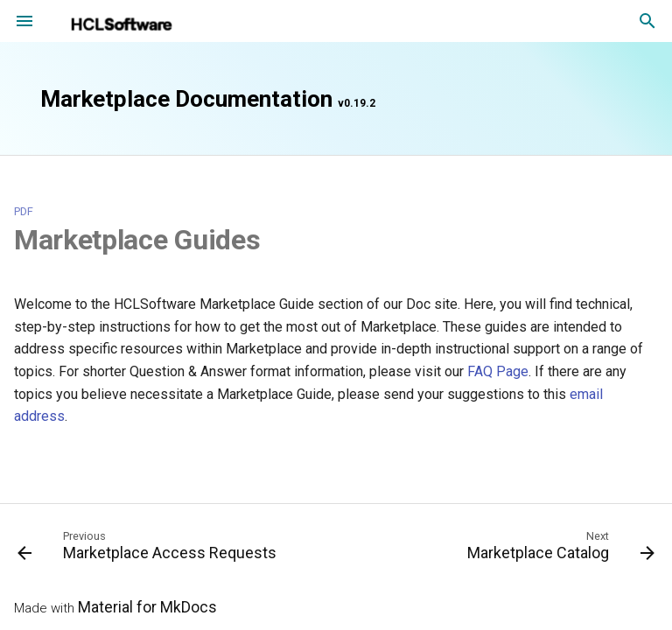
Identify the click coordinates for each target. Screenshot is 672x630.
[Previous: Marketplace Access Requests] (150, 549)
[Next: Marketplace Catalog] (558, 549)
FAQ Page (498, 371)
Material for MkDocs (147, 607)
